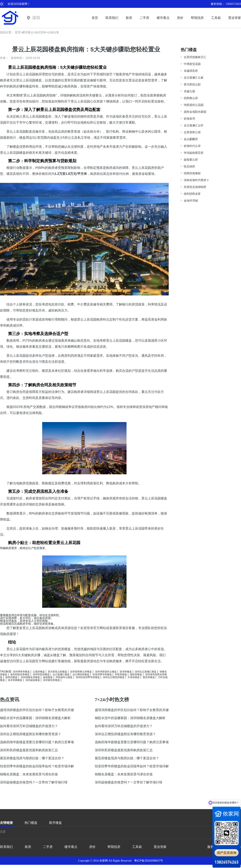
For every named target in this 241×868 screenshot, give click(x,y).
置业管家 (235, 18)
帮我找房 (197, 18)
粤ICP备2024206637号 (149, 861)
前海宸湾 (189, 119)
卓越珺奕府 (191, 71)
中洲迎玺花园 (192, 64)
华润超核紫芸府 (194, 153)
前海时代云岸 (192, 146)
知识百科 (41, 32)
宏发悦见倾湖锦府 (195, 187)
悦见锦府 (189, 166)
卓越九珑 (189, 91)
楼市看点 (163, 18)
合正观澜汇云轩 (194, 125)
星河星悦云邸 (192, 84)
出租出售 (53, 32)
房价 (180, 18)
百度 (3, 832)
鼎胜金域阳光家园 (195, 112)
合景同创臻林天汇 (195, 57)
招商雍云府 (191, 98)
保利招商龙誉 (192, 194)
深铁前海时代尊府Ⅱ (196, 180)
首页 (95, 18)
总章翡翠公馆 (192, 132)
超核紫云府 (191, 160)
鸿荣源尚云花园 (194, 105)
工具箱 (216, 18)
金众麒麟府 (191, 139)
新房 (129, 18)
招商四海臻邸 (192, 173)
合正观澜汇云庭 (194, 78)
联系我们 (112, 18)
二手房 (144, 18)
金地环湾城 (191, 201)
